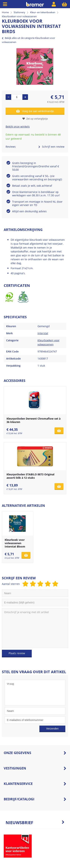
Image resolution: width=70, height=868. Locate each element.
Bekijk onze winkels (18, 127)
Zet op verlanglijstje (35, 119)
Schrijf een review (51, 147)
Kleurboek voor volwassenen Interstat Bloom (15, 543)
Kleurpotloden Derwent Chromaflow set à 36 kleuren (34, 420)
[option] (35, 66)
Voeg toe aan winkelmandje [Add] (35, 111)
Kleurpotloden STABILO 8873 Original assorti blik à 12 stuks (30, 476)
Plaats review (17, 653)
